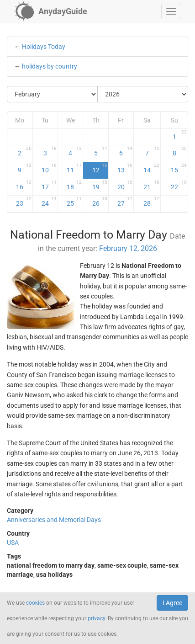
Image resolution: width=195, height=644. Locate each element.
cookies (35, 603)
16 (24, 185)
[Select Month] (53, 94)
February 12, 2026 (128, 248)
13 (125, 168)
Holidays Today (44, 47)
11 (74, 168)
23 (24, 202)
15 (179, 168)
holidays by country (50, 66)
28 (151, 202)
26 (100, 202)
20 (125, 185)
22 (179, 185)
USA (13, 543)
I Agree (172, 603)
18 (74, 185)
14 (151, 168)
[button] (171, 11)
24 (49, 202)
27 (125, 202)
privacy (96, 618)
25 (74, 202)
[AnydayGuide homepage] (50, 11)
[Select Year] (143, 94)
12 (100, 168)
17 (49, 185)
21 (151, 185)
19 (100, 185)
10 (49, 168)
